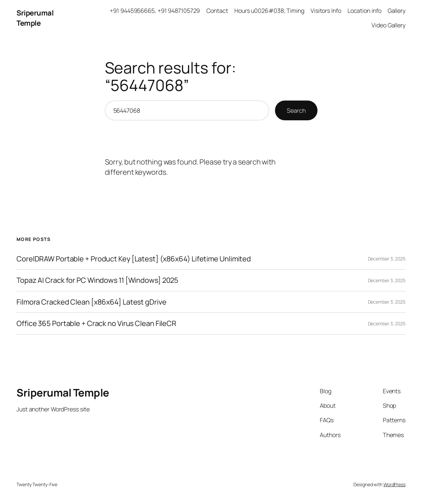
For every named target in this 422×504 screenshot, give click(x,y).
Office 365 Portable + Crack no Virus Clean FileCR (96, 323)
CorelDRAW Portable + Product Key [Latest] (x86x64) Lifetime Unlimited (134, 259)
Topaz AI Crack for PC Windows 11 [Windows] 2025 (97, 280)
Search (296, 110)
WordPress (394, 484)
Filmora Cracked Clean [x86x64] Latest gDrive (91, 302)
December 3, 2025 (387, 259)
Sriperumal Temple (35, 18)
